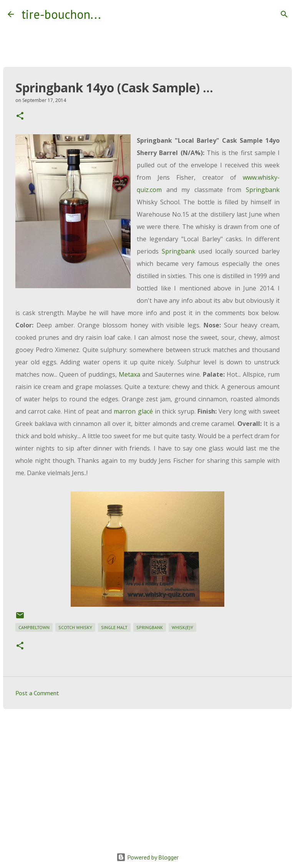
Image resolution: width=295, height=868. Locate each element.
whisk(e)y (182, 627)
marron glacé (133, 411)
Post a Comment (37, 693)
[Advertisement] (147, 775)
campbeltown (34, 627)
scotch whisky (75, 627)
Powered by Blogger (147, 857)
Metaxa (129, 374)
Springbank (263, 190)
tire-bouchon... (61, 14)
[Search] (112, 14)
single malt (114, 627)
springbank (150, 627)
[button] (20, 116)
